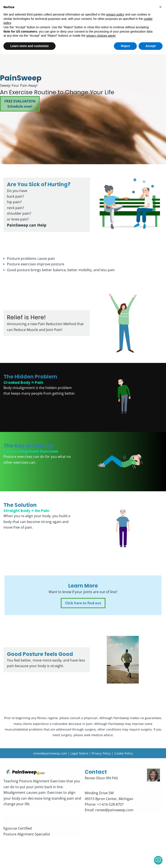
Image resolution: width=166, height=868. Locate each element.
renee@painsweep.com (50, 754)
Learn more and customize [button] (30, 860)
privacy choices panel (101, 849)
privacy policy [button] (115, 828)
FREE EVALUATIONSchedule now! (20, 104)
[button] (160, 821)
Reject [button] (125, 860)
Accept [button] (151, 860)
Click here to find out (83, 603)
